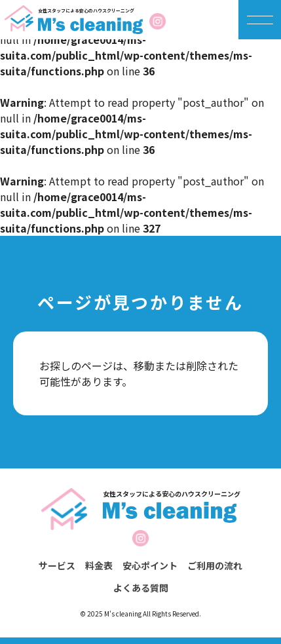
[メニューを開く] (260, 20)
